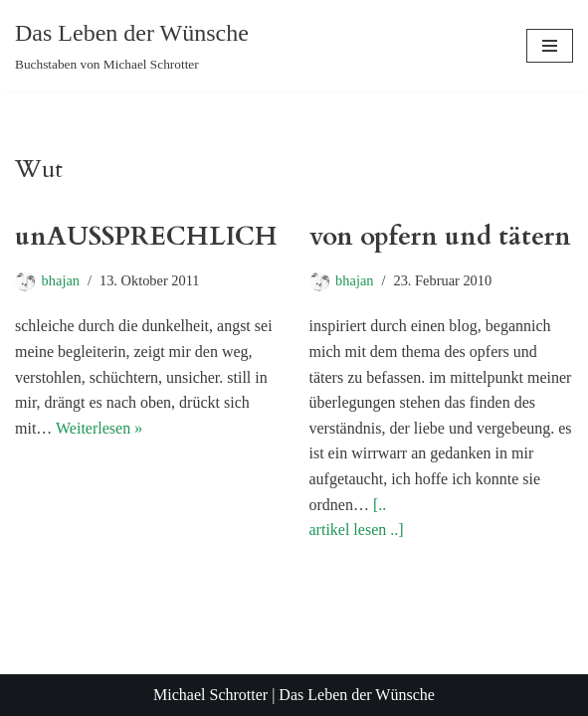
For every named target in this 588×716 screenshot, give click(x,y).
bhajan (61, 280)
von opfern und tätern (440, 236)
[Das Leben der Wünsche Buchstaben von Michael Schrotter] (132, 46)
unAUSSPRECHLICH (146, 236)
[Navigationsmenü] (550, 46)
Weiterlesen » (99, 428)
